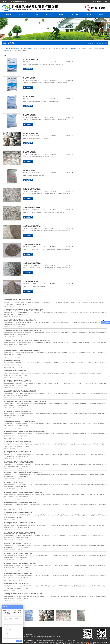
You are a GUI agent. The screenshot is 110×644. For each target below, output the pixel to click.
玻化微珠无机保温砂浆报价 (45, 64)
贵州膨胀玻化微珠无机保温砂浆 (32, 189)
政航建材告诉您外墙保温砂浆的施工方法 (21, 574)
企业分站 (94, 2)
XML (106, 2)
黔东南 (86, 643)
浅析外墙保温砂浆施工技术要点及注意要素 (22, 462)
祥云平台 (28, 643)
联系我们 (101, 15)
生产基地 (75, 15)
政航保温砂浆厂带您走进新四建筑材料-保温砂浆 (23, 503)
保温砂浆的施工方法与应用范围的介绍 (20, 452)
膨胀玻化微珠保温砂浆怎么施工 (19, 371)
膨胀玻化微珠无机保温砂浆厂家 (63, 194)
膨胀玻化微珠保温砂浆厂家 (58, 212)
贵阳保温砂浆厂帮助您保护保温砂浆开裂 (21, 553)
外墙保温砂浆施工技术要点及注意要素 (20, 543)
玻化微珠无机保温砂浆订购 (58, 64)
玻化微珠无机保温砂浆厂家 (31, 59)
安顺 (63, 643)
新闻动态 (35, 15)
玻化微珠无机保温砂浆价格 (31, 133)
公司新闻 (7, 300)
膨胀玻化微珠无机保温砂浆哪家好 (32, 263)
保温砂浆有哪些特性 (16, 361)
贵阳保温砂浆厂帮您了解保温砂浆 (19, 584)
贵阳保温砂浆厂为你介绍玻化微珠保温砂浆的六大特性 (25, 350)
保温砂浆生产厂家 (45, 101)
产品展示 (48, 15)
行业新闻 (7, 320)
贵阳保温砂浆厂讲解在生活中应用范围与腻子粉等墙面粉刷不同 (27, 432)
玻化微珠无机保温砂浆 (33, 64)
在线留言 (88, 15)
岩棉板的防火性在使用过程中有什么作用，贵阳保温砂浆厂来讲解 (28, 401)
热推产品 (45, 643)
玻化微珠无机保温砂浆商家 (34, 120)
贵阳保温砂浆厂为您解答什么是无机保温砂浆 (22, 523)
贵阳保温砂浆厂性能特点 (17, 482)
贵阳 (60, 643)
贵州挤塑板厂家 (43, 641)
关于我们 (22, 15)
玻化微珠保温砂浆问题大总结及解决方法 (21, 381)
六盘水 (69, 643)
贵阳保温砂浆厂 (63, 641)
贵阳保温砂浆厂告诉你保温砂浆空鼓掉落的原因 (23, 391)
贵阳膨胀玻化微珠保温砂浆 (45, 212)
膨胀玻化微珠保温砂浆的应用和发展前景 (21, 513)
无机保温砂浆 (41, 138)
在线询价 (28, 69)
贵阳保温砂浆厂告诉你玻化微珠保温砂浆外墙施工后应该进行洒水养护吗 (30, 340)
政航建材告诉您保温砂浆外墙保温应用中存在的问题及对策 (26, 594)
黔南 (78, 643)
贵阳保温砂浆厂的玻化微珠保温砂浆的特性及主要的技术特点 (27, 492)
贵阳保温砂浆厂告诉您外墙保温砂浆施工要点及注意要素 (25, 330)
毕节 (73, 643)
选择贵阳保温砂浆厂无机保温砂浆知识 (20, 411)
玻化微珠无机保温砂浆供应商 (60, 83)
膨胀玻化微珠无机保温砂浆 (33, 80)
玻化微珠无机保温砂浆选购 (47, 83)
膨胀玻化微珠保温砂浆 (33, 212)
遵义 (66, 643)
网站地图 (99, 2)
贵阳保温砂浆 (37, 286)
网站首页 (9, 15)
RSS (103, 2)
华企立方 (40, 643)
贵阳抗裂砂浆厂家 (53, 641)
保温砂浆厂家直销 (53, 101)
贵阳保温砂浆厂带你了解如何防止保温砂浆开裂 (23, 320)
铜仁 (75, 643)
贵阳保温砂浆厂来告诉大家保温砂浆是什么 (22, 300)
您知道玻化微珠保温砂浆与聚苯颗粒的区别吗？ (23, 533)
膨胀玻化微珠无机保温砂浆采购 (32, 245)
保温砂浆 (28, 62)
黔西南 (82, 643)
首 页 (99, 43)
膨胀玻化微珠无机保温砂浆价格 (32, 208)
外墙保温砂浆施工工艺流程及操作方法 (20, 442)
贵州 (57, 643)
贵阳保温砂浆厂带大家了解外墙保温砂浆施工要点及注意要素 (27, 310)
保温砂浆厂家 (31, 286)
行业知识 (7, 391)
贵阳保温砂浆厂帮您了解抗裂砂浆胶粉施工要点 (23, 563)
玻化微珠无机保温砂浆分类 (34, 83)
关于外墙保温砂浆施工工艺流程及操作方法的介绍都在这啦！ (27, 472)
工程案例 (62, 15)
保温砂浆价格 (42, 175)
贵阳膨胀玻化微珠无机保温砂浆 (35, 194)
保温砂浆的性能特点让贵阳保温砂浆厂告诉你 (22, 421)
